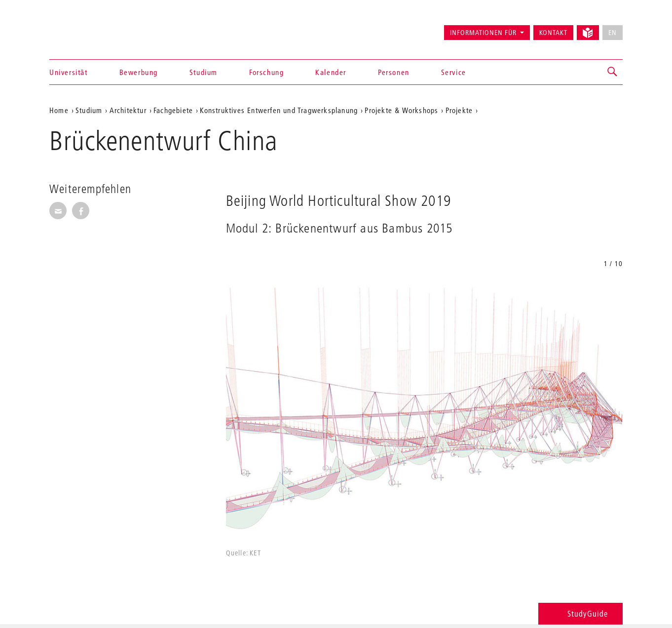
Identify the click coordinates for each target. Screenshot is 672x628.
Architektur (128, 110)
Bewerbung (139, 72)
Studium (204, 72)
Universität (69, 72)
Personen (394, 72)
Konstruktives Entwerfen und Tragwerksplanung (279, 110)
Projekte (459, 110)
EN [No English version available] (613, 33)
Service (454, 72)
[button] (613, 72)
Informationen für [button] (483, 33)
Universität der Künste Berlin (88, 28)
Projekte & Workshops (401, 110)
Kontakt (553, 33)
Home (59, 110)
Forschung (266, 72)
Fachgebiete (173, 110)
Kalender (331, 72)
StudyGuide (580, 613)
